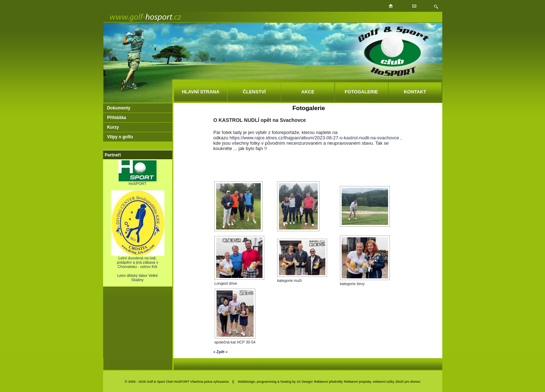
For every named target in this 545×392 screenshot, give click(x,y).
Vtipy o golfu (120, 137)
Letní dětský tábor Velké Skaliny (138, 278)
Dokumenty (119, 108)
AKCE (308, 92)
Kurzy (113, 127)
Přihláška (116, 118)
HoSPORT (137, 182)
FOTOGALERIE (361, 92)
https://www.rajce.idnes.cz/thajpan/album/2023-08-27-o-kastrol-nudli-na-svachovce (314, 138)
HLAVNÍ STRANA (201, 92)
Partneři (113, 155)
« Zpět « (220, 352)
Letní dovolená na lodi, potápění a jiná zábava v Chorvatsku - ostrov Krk (138, 261)
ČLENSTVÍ (254, 92)
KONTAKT (415, 92)
